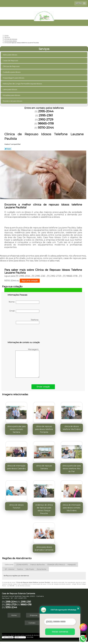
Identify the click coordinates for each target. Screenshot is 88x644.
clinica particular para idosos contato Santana (16, 429)
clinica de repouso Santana (44, 467)
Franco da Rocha (37, 564)
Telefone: (28, 321)
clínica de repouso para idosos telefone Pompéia (44, 429)
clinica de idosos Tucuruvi (16, 506)
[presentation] (24, 333)
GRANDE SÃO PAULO (56, 564)
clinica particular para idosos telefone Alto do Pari (72, 469)
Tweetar (8, 149)
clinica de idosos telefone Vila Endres (72, 428)
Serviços (44, 49)
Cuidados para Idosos (12, 72)
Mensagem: (27, 363)
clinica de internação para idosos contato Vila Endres (72, 508)
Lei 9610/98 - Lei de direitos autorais (19, 586)
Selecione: (9, 564)
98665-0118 (46, 123)
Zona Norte (42, 569)
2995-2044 (46, 111)
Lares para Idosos (10, 89)
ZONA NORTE (22, 564)
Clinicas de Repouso (11, 66)
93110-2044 (46, 128)
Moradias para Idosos (12, 95)
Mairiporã (72, 564)
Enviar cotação (43, 387)
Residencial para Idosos (13, 101)
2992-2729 (46, 119)
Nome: (24, 302)
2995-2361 (46, 115)
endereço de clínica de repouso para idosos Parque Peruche (44, 509)
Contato (32, 623)
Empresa (34, 615)
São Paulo (30, 569)
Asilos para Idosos (10, 55)
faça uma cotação (30, 281)
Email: (24, 311)
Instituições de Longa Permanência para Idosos (22, 84)
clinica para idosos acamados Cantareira (44, 548)
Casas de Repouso (11, 60)
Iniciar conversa (60, 632)
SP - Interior (10, 569)
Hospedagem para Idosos (14, 78)
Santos (20, 569)
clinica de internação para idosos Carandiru (16, 467)
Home (14, 615)
